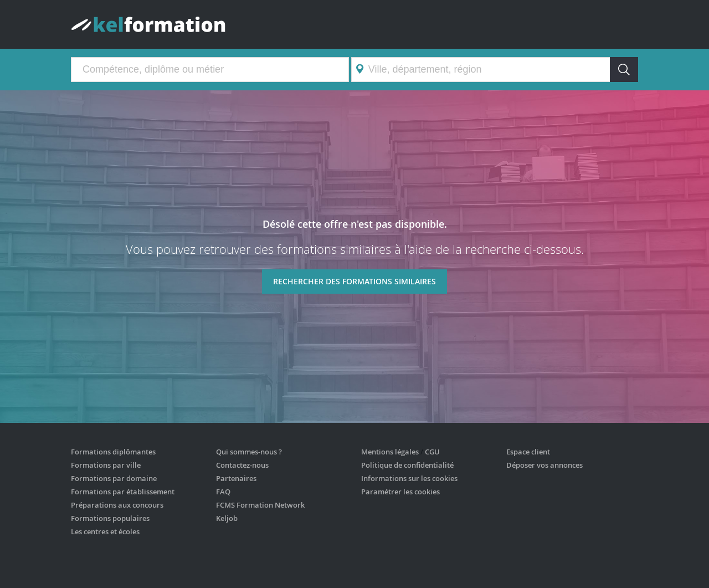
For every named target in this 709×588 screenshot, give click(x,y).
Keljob (227, 518)
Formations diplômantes (113, 452)
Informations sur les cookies (409, 478)
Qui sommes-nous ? (249, 452)
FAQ (223, 492)
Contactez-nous (242, 465)
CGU (432, 452)
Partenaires (236, 478)
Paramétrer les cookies (400, 492)
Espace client (528, 452)
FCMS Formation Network (260, 505)
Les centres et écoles (105, 531)
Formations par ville (106, 465)
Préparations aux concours (117, 505)
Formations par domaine (114, 478)
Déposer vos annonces (544, 465)
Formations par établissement (123, 492)
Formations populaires (110, 518)
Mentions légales (390, 452)
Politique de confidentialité (407, 465)
